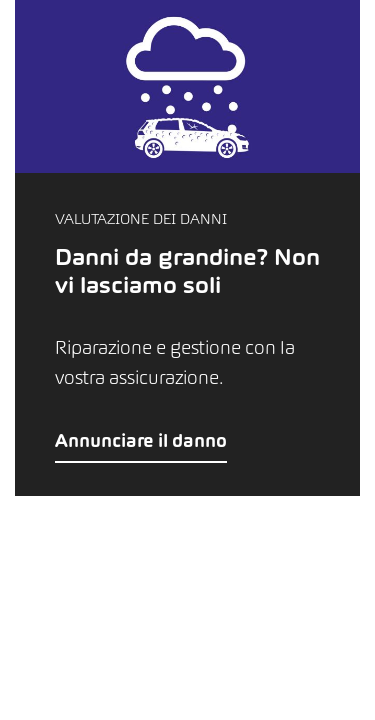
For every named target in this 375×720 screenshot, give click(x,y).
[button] (187, 248)
